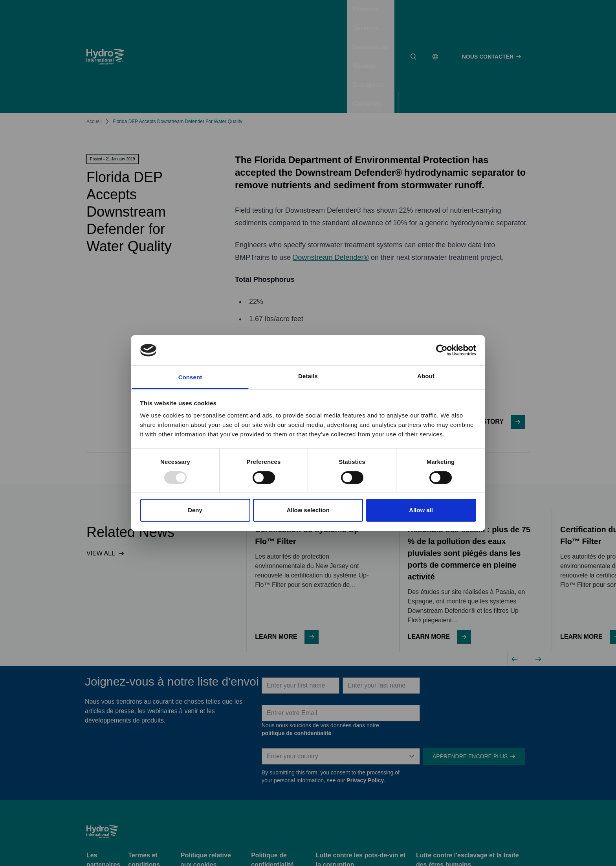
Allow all (421, 510)
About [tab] (426, 376)
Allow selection (308, 510)
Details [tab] (308, 376)
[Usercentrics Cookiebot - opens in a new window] (442, 350)
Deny (195, 510)
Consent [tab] (190, 377)
